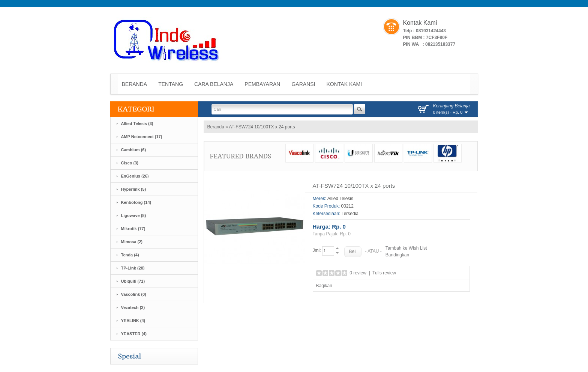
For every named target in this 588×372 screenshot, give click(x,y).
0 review (358, 273)
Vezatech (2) (133, 307)
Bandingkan (397, 255)
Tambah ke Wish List (406, 248)
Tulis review (384, 273)
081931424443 (431, 31)
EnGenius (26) (135, 176)
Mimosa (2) (132, 242)
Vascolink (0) (134, 294)
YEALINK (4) (133, 321)
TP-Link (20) (133, 268)
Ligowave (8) (134, 215)
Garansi (303, 84)
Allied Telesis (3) (137, 123)
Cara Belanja (214, 84)
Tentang (171, 84)
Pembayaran (262, 84)
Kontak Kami (344, 84)
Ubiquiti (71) (133, 281)
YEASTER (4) (134, 334)
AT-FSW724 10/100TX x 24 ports (262, 127)
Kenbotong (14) (136, 202)
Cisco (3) (130, 163)
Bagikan (324, 286)
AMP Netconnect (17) (142, 137)
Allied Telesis (340, 199)
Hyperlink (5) (134, 189)
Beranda (135, 84)
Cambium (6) (134, 150)
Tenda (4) (130, 255)
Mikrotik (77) (133, 229)
